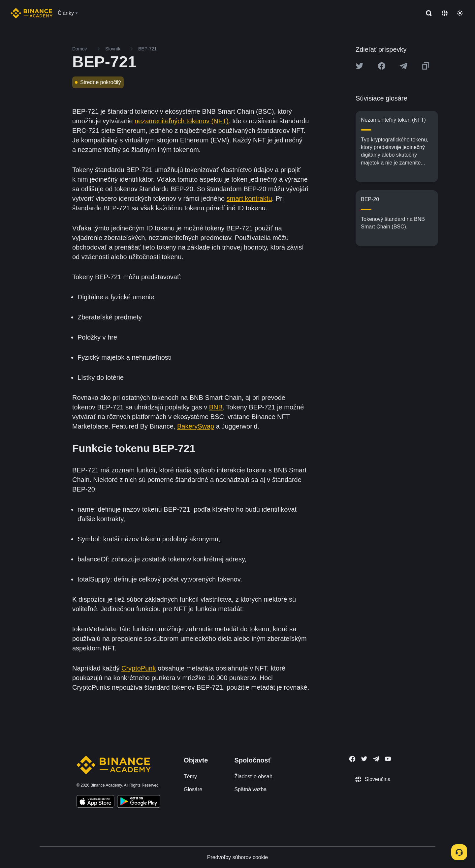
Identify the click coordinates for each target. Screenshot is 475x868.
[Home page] (32, 13)
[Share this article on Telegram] (403, 66)
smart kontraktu (249, 198)
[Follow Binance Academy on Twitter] (364, 759)
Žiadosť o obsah (253, 777)
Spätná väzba (250, 789)
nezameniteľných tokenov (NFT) (182, 121)
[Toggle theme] (460, 13)
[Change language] (445, 13)
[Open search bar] (427, 13)
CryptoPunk (139, 668)
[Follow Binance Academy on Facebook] (352, 759)
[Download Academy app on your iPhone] (95, 802)
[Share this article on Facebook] (382, 66)
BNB (216, 407)
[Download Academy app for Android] (139, 802)
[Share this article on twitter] (360, 66)
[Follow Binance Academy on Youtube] (388, 759)
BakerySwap (196, 426)
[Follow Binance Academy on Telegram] (376, 759)
